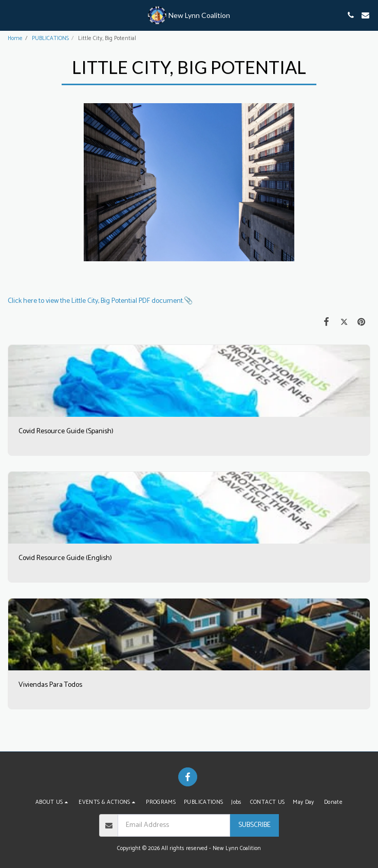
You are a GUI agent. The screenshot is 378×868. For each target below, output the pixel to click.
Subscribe (254, 825)
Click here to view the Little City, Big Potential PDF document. (96, 301)
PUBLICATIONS (50, 38)
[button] (11, 15)
